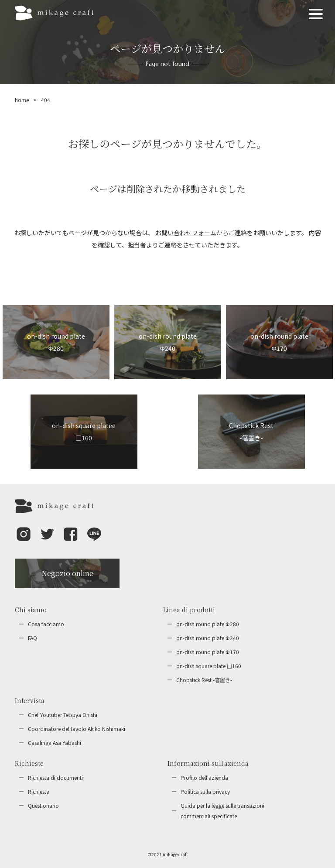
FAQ (32, 638)
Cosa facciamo (46, 624)
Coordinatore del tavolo (77, 729)
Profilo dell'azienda (204, 777)
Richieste (38, 791)
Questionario (43, 805)
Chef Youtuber (63, 715)
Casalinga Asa (55, 743)
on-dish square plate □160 (209, 666)
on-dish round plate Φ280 (208, 624)
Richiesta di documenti (55, 777)
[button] (24, 540)
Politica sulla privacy (205, 791)
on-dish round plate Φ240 (208, 638)
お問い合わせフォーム (186, 233)
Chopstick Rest (204, 680)
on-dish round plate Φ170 (208, 652)
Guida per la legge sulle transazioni (222, 811)
